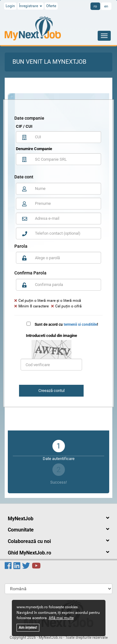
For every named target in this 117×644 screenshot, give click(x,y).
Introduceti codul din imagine (51, 336)
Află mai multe (61, 618)
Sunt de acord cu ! (66, 324)
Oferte (51, 6)
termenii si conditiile (80, 324)
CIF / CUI (24, 126)
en (106, 6)
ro (95, 6)
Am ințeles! (28, 628)
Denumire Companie (34, 149)
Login (10, 6)
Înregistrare (31, 6)
